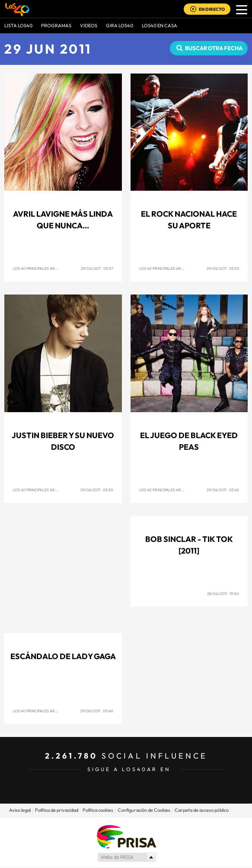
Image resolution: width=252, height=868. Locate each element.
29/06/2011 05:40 (97, 711)
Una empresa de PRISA (126, 836)
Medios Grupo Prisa (126, 857)
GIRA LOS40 (120, 26)
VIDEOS (89, 26)
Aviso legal (20, 810)
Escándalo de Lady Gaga (63, 656)
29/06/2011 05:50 (97, 490)
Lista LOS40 (18, 26)
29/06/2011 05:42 (223, 490)
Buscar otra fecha (214, 48)
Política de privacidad (57, 810)
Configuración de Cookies (144, 810)
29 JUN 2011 (48, 49)
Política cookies (98, 810)
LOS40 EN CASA (159, 26)
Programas (56, 26)
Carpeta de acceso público (202, 810)
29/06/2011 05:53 (223, 268)
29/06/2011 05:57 (97, 268)
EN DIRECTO (212, 9)
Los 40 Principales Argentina (42, 268)
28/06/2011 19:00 (223, 594)
